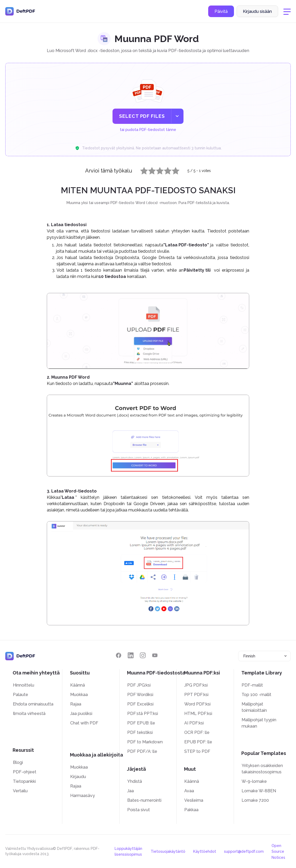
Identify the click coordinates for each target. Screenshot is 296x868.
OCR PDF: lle (197, 732)
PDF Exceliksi (140, 704)
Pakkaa (191, 810)
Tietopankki (24, 781)
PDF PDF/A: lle (142, 751)
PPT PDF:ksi (196, 695)
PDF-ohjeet (25, 772)
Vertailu (20, 791)
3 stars (157, 170)
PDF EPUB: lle (141, 723)
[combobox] (264, 656)
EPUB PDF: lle (198, 742)
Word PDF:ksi (197, 704)
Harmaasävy (83, 796)
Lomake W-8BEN (259, 791)
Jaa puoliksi (81, 714)
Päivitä (221, 11)
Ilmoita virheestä (29, 714)
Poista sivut (139, 810)
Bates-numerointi (144, 800)
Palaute (21, 695)
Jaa (131, 791)
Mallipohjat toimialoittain (254, 707)
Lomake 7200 (255, 800)
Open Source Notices (278, 852)
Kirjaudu (78, 777)
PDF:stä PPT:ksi (143, 714)
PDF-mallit (252, 685)
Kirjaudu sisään (257, 11)
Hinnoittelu (24, 685)
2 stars (149, 170)
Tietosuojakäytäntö (168, 851)
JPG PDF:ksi (196, 685)
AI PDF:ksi (194, 723)
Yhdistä (135, 781)
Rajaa (76, 704)
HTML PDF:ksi (198, 714)
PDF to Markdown (145, 742)
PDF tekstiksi (140, 732)
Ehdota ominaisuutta (33, 704)
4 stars (165, 170)
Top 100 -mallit (256, 695)
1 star (141, 170)
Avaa (189, 791)
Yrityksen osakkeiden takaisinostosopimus (262, 769)
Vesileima (194, 800)
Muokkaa (79, 695)
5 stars (172, 170)
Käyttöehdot (205, 851)
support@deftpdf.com (244, 851)
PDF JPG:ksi (139, 685)
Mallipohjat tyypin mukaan (259, 723)
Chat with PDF (84, 723)
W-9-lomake (254, 781)
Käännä (78, 685)
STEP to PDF (197, 751)
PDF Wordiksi (140, 695)
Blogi (18, 762)
